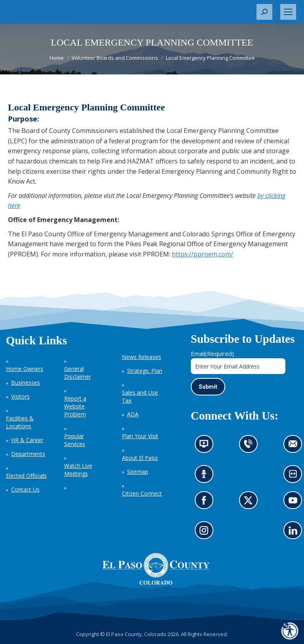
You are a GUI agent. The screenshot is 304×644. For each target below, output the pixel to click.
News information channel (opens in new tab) (206, 446)
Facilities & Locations (20, 422)
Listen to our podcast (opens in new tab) (206, 476)
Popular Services (75, 440)
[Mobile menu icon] (288, 12)
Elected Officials (26, 476)
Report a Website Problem (75, 406)
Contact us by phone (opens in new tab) (250, 446)
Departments (28, 454)
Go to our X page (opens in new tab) (250, 503)
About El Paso (140, 458)
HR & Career (27, 440)
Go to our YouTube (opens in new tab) (295, 503)
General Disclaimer (78, 373)
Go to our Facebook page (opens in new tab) (206, 503)
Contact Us (25, 489)
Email (212, 353)
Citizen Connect (142, 493)
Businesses (26, 383)
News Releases (142, 357)
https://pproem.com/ (202, 254)
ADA (133, 414)
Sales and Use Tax (140, 396)
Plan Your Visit (140, 436)
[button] (264, 12)
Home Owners (25, 369)
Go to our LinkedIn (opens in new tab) (295, 533)
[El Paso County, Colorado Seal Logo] (156, 583)
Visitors (20, 396)
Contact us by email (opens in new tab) (295, 446)
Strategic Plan (145, 371)
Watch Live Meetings (78, 470)
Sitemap (138, 472)
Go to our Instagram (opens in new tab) (206, 533)
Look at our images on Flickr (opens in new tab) (295, 476)
